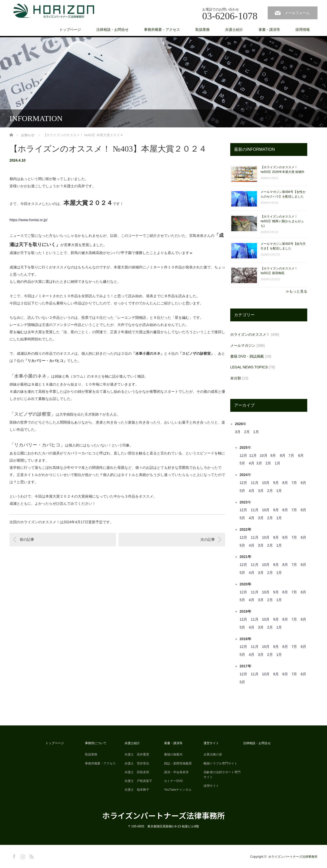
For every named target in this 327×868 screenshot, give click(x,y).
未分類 (236, 378)
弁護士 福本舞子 (137, 790)
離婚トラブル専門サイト (220, 763)
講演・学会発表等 (176, 772)
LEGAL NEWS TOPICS (249, 367)
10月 (264, 455)
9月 (273, 455)
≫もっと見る (296, 291)
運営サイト (211, 743)
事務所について (96, 743)
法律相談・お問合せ (112, 30)
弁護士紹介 (234, 30)
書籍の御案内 (173, 754)
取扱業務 (203, 30)
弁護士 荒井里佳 (137, 763)
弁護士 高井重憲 (137, 754)
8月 (283, 455)
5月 (242, 463)
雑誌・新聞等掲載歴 (178, 763)
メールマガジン (243, 346)
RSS (31, 856)
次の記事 (208, 539)
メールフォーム (297, 13)
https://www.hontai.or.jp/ (28, 220)
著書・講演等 (269, 30)
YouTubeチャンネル (178, 790)
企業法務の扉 (213, 754)
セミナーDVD (173, 781)
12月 (243, 455)
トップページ (70, 30)
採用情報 (303, 30)
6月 (301, 455)
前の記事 (27, 539)
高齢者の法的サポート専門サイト (222, 775)
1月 (256, 432)
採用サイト (211, 786)
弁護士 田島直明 (137, 772)
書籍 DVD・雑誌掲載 (247, 356)
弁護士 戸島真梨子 (138, 781)
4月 (252, 463)
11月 (253, 455)
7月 (291, 455)
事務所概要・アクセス (162, 30)
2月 (247, 432)
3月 (238, 432)
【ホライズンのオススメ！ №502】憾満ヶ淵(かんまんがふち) (282, 221)
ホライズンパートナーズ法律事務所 (163, 815)
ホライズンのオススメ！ (250, 334)
